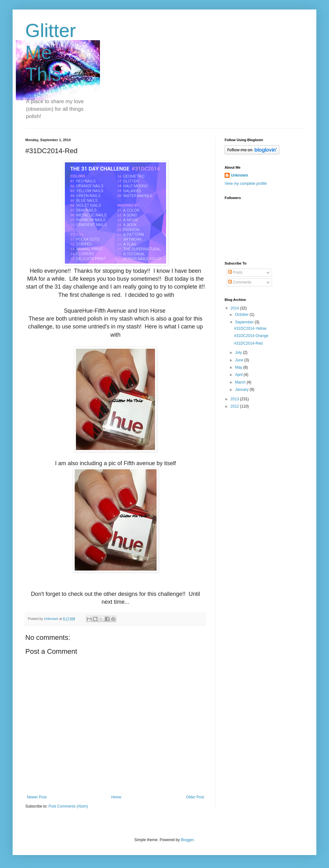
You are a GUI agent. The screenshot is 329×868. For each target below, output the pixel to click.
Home (116, 797)
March (241, 382)
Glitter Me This (51, 52)
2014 (235, 308)
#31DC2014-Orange (251, 336)
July (239, 353)
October (242, 315)
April (239, 375)
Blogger (187, 840)
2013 (235, 399)
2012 (235, 406)
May (239, 367)
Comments (240, 282)
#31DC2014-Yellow (250, 328)
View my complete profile (246, 184)
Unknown (239, 175)
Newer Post (37, 797)
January (242, 390)
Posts (235, 272)
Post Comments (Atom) (68, 806)
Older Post (195, 797)
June (240, 360)
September (245, 322)
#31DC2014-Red (248, 343)
